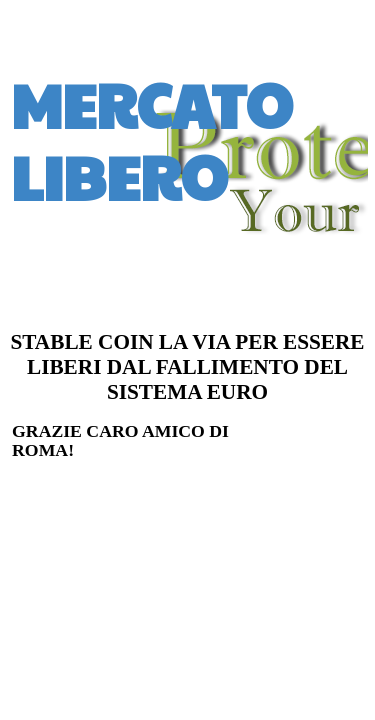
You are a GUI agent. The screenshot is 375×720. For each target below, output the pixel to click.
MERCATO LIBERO (152, 140)
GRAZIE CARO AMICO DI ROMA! (120, 440)
